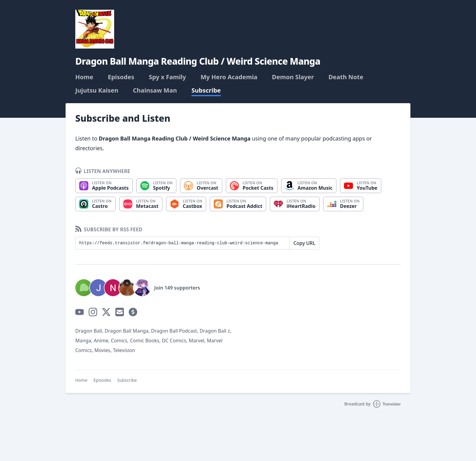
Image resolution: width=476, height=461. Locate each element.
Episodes (121, 77)
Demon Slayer (293, 77)
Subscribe (206, 90)
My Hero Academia (229, 77)
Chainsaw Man (155, 90)
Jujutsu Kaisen (97, 90)
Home (84, 77)
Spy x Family (167, 77)
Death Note (346, 77)
